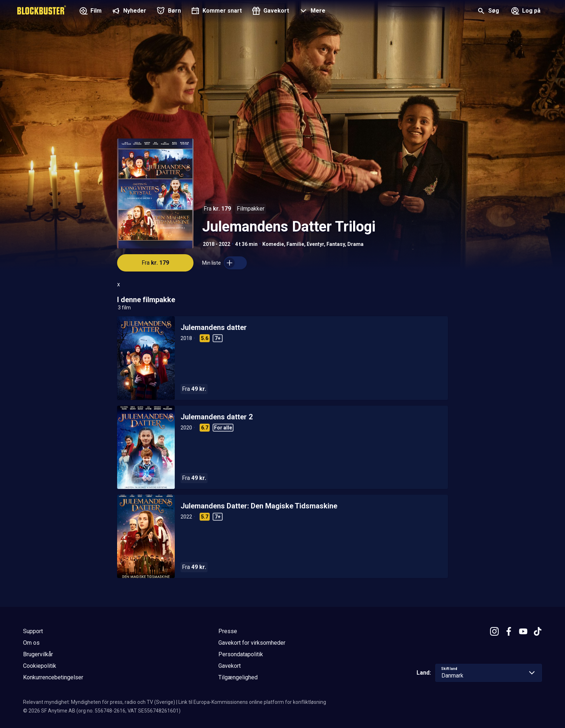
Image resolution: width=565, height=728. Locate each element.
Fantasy (336, 244)
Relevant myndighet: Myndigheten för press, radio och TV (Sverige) (99, 702)
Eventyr (315, 244)
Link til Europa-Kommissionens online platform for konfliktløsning (252, 702)
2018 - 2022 (217, 244)
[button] (312, 12)
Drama (355, 244)
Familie (295, 244)
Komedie (273, 244)
